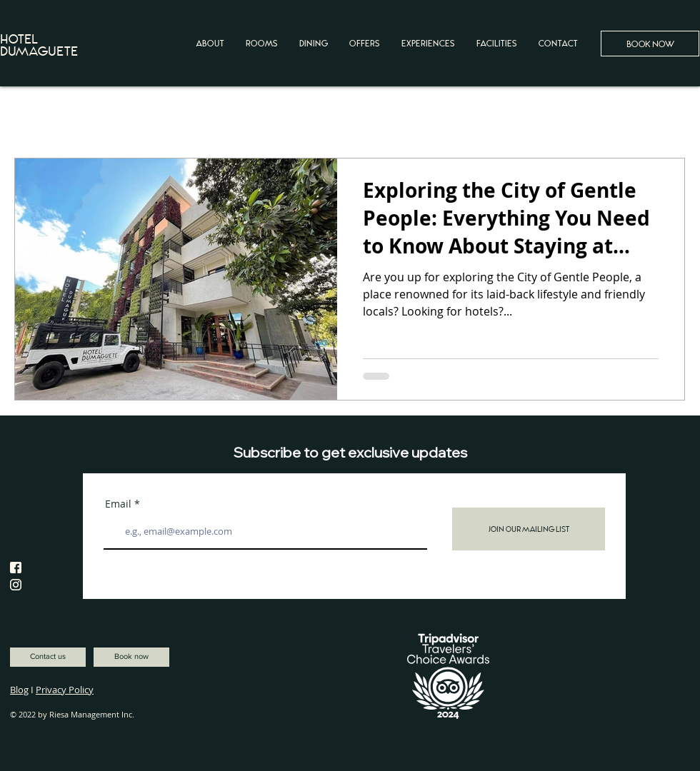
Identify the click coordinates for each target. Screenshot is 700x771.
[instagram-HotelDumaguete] (16, 585)
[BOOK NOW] (650, 44)
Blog (19, 690)
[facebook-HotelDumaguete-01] (16, 568)
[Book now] (131, 657)
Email (118, 504)
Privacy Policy (65, 690)
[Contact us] (48, 657)
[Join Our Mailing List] (529, 529)
